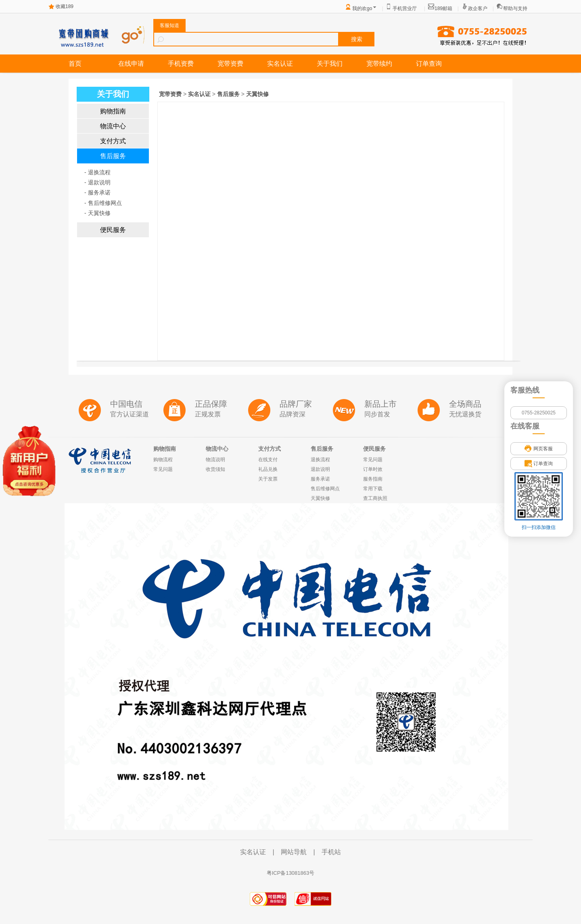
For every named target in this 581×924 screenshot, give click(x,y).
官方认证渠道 (130, 414)
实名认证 (280, 64)
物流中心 (113, 126)
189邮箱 (443, 8)
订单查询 (429, 64)
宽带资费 (230, 64)
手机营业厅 (405, 8)
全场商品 (465, 404)
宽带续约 (379, 64)
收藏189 (65, 6)
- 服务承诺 (97, 192)
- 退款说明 (97, 182)
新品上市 (380, 404)
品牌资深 (293, 414)
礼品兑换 (268, 469)
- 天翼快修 (97, 213)
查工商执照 (375, 498)
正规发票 (208, 414)
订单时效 (373, 469)
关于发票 (268, 479)
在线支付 (268, 460)
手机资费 (181, 64)
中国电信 (126, 404)
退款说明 (320, 469)
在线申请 (131, 64)
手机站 (331, 852)
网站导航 (294, 852)
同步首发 (377, 414)
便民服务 (113, 230)
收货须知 (215, 469)
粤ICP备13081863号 (291, 873)
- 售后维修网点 (103, 203)
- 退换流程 (97, 172)
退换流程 (320, 460)
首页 (75, 64)
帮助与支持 (515, 8)
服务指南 (373, 479)
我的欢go (362, 8)
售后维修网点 (325, 489)
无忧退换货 (465, 414)
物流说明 (215, 460)
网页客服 (539, 449)
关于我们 (330, 64)
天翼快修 (257, 94)
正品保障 (211, 404)
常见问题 (163, 469)
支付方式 (113, 141)
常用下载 (373, 489)
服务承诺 (320, 479)
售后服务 (113, 156)
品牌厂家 (296, 404)
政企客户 (478, 8)
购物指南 (113, 111)
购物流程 (163, 460)
